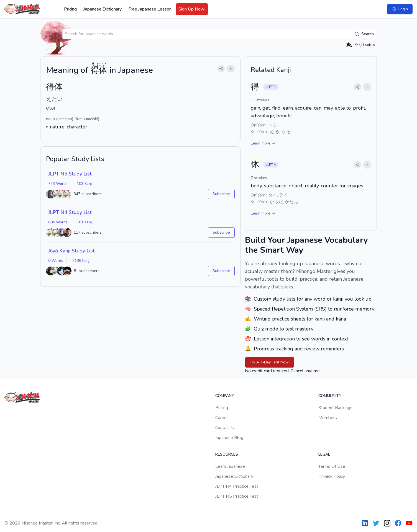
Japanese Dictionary (103, 9)
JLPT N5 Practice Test (237, 496)
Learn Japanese (230, 466)
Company (225, 396)
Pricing (70, 9)
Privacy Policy (332, 476)
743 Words (58, 184)
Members (328, 418)
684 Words (58, 222)
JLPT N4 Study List (70, 212)
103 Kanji (85, 184)
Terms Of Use (332, 466)
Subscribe (221, 194)
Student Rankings (335, 408)
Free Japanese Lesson (150, 9)
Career (222, 418)
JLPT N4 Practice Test (237, 486)
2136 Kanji (81, 261)
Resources (227, 454)
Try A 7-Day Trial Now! (270, 362)
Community (330, 396)
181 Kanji (85, 222)
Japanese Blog (229, 438)
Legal (324, 454)
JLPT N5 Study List (70, 174)
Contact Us (226, 428)
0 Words (56, 261)
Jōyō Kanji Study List (71, 251)
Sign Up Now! (192, 9)
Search (364, 34)
